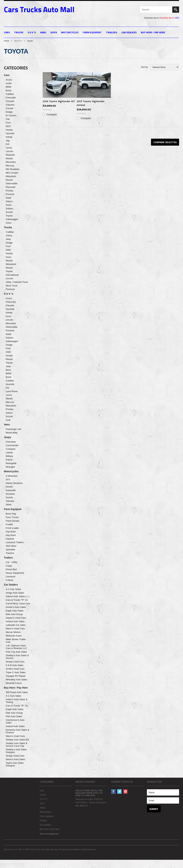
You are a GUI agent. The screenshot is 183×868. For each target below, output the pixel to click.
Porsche (10, 194)
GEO (8, 126)
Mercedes (11, 162)
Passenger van (13, 429)
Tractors (10, 553)
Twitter (119, 792)
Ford (8, 123)
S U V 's (32, 32)
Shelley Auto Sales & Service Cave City (17, 745)
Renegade (11, 463)
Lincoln (9, 151)
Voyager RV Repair (16, 676)
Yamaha (10, 501)
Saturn (9, 201)
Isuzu (8, 257)
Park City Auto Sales (16, 652)
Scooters (10, 494)
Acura (9, 80)
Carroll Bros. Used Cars (18, 604)
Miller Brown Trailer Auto (16, 641)
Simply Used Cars (15, 662)
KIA (8, 144)
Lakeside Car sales (16, 625)
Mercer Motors (13, 632)
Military (9, 456)
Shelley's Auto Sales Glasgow (16, 751)
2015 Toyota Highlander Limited (91, 103)
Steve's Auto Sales (15, 759)
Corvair (9, 108)
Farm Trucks (12, 517)
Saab (8, 198)
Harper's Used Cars (16, 618)
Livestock (11, 576)
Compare (52, 114)
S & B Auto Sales (15, 665)
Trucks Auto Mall (39, 9)
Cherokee (11, 442)
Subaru (9, 209)
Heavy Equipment (15, 573)
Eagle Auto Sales (15, 611)
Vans (43, 32)
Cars (7, 32)
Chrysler (10, 101)
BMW (9, 87)
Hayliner (10, 539)
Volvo (9, 223)
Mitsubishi (11, 176)
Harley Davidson (14, 483)
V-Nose (10, 580)
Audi (8, 420)
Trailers (112, 32)
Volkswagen (12, 219)
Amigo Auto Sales (15, 593)
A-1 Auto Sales (13, 589)
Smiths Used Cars (15, 669)
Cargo (9, 566)
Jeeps (54, 32)
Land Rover (12, 391)
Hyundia (10, 384)
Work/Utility (12, 433)
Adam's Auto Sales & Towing (17, 701)
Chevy (9, 236)
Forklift (9, 524)
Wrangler (10, 467)
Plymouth (11, 187)
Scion (9, 205)
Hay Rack (11, 535)
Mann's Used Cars (15, 629)
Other (9, 505)
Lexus (9, 148)
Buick (9, 90)
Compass (11, 449)
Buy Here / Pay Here (153, 32)
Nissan (9, 180)
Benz (8, 370)
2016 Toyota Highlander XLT (59, 101)
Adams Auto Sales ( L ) (18, 596)
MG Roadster (13, 169)
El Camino (11, 115)
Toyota (9, 216)
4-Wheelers (12, 476)
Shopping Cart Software (70, 849)
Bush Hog (11, 514)
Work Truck (12, 286)
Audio (9, 83)
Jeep (8, 239)
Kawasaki (11, 490)
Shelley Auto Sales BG (17, 740)
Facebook (113, 792)
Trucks (19, 32)
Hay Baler (11, 532)
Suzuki (9, 212)
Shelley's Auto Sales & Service (17, 657)
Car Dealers (129, 32)
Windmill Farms (14, 683)
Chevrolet (11, 98)
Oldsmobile (12, 183)
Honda (9, 130)
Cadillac (10, 94)
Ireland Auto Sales (15, 621)
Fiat (8, 119)
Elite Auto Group (14, 614)
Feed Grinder (13, 521)
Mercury (10, 166)
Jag (8, 141)
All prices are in (169, 18)
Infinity (9, 137)
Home (7, 41)
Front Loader (12, 528)
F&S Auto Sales (14, 716)
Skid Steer (11, 546)
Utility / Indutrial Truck (17, 282)
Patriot (9, 460)
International (12, 275)
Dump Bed (11, 569)
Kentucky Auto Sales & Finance (18, 731)
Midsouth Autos (14, 636)
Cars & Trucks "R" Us (17, 600)
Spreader (10, 549)
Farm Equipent (92, 32)
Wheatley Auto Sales (16, 680)
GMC (8, 250)
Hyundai (10, 133)
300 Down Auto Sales (17, 692)
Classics (10, 105)
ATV (8, 480)
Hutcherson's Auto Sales (15, 721)
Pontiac (10, 191)
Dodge (9, 112)
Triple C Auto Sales (16, 672)
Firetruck (10, 289)
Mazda (9, 158)
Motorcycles (70, 32)
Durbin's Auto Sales (16, 607)
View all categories (49, 834)
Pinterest (126, 792)
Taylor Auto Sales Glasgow (15, 764)
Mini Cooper (12, 173)
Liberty (9, 453)
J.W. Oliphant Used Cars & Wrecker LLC (16, 647)
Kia (7, 388)
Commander (12, 445)
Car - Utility (11, 562)
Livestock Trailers (15, 542)
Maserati (10, 155)
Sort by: (145, 67)
